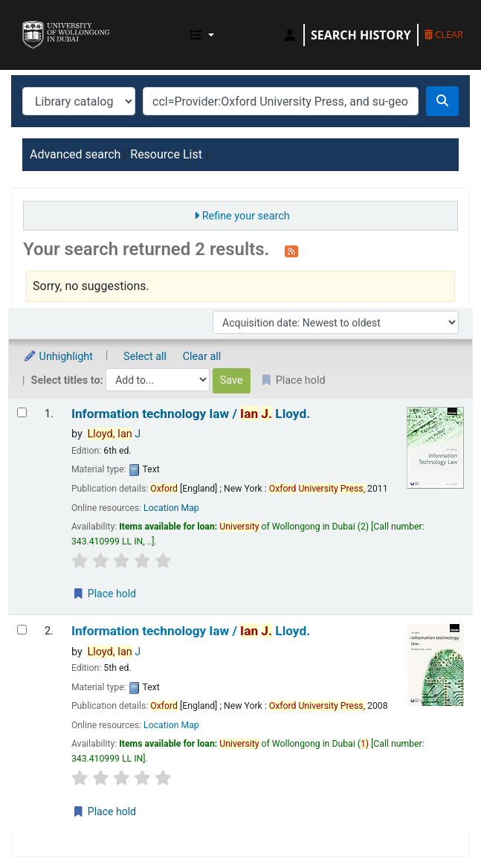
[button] (202, 35)
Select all (145, 357)
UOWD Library (28, 22)
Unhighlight (58, 357)
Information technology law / (191, 414)
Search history (361, 35)
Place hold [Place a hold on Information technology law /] (104, 594)
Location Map (171, 508)
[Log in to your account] (290, 35)
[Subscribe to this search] (291, 251)
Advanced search (75, 154)
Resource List (166, 154)
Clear (444, 34)
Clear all (202, 357)
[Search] (442, 101)
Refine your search (246, 216)
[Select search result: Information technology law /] (22, 412)
